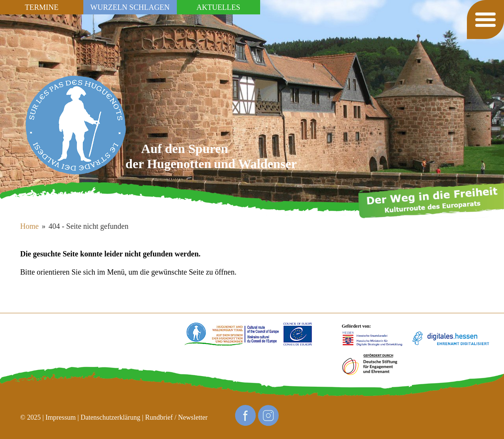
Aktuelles (218, 7)
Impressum (61, 417)
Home (29, 226)
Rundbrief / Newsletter (176, 417)
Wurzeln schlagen (130, 7)
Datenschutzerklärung (111, 417)
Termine (42, 7)
